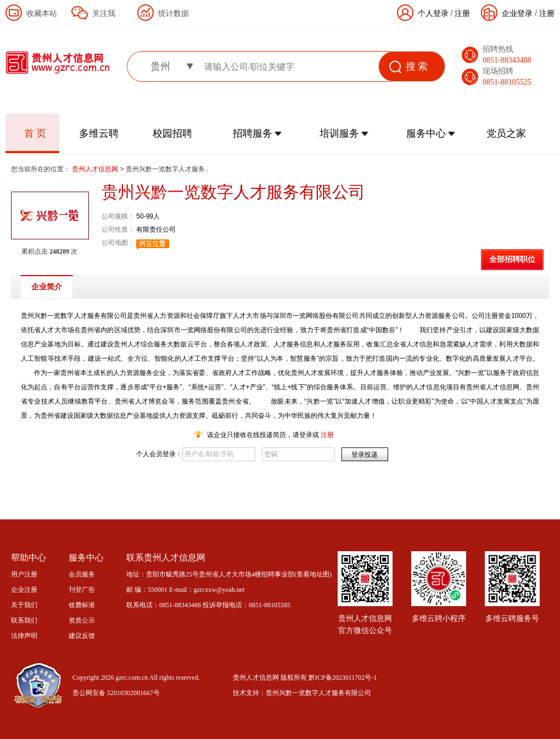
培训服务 (339, 133)
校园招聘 (172, 133)
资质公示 (82, 620)
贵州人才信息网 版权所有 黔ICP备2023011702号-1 (305, 678)
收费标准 (82, 605)
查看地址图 (313, 574)
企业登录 (517, 13)
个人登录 (433, 13)
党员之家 (506, 133)
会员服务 (82, 574)
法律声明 (24, 636)
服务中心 (426, 133)
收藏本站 (42, 13)
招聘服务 (253, 133)
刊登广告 (82, 590)
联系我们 (24, 620)
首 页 (35, 133)
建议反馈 (82, 636)
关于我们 (24, 605)
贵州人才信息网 (96, 169)
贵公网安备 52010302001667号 (116, 693)
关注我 (104, 13)
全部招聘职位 (512, 259)
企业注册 (24, 590)
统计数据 (173, 13)
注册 (547, 13)
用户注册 (24, 574)
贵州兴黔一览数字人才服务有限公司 (318, 693)
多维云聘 (99, 133)
